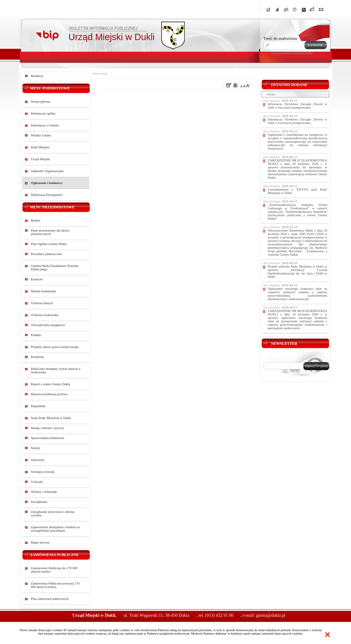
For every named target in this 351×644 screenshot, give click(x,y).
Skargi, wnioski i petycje (48, 428)
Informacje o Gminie (45, 125)
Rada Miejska (40, 147)
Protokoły (38, 357)
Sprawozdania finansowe (48, 438)
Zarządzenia (39, 502)
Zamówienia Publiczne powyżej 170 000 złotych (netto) (55, 585)
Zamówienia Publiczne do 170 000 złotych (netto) (54, 570)
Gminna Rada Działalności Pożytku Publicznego (55, 268)
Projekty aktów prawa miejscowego (55, 347)
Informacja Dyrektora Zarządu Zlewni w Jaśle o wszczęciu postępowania (297, 106)
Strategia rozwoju (43, 472)
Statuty (36, 448)
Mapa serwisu (40, 542)
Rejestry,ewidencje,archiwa (49, 394)
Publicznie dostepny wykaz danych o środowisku (56, 371)
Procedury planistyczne (47, 254)
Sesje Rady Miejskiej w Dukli (51, 418)
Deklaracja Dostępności (47, 195)
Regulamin (38, 406)
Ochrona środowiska (45, 315)
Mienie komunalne (44, 291)
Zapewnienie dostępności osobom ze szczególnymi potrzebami (56, 529)
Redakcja (37, 76)
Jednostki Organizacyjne (47, 171)
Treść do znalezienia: (281, 38)
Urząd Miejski (41, 159)
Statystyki (38, 460)
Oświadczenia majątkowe (48, 325)
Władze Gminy (41, 135)
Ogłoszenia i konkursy (47, 183)
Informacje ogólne (43, 113)
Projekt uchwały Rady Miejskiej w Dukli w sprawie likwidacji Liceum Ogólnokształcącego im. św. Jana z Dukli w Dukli (297, 272)
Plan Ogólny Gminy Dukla (49, 244)
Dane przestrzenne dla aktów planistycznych (50, 232)
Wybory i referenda (44, 492)
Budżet (36, 220)
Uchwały (37, 482)
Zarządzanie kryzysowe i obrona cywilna (53, 514)
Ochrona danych (42, 303)
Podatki (36, 335)
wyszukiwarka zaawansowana (292, 52)
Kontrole (37, 279)
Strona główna (41, 102)
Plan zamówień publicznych (50, 599)
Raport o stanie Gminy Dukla (51, 384)
